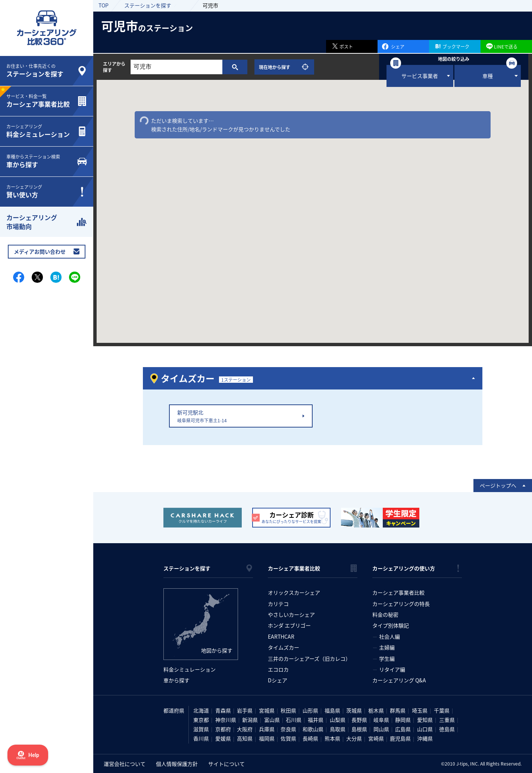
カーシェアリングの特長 (401, 604)
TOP (104, 5)
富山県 (272, 720)
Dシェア (278, 680)
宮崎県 (376, 738)
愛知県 (425, 720)
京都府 (223, 729)
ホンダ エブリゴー (289, 625)
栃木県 (376, 710)
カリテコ (278, 604)
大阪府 (245, 729)
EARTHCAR (281, 636)
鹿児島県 (400, 738)
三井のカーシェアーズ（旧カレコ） (309, 658)
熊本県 (332, 738)
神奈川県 (226, 720)
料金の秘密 (385, 614)
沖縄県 (425, 738)
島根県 (359, 729)
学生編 (387, 658)
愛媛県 (223, 738)
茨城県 (354, 710)
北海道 (201, 710)
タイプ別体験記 (391, 625)
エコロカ (278, 669)
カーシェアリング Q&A (399, 680)
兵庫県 (267, 729)
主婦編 (387, 647)
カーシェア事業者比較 (398, 592)
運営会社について (125, 764)
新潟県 (250, 720)
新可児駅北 (239, 416)
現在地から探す (275, 67)
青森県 (223, 710)
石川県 (294, 720)
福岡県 (267, 738)
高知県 (245, 738)
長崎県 (310, 738)
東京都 (201, 720)
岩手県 (245, 710)
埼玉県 (420, 710)
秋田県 (288, 710)
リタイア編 (392, 669)
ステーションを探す (148, 5)
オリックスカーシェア (294, 592)
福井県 (316, 720)
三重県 (447, 720)
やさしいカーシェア (291, 614)
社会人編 (389, 636)
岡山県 (381, 729)
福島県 (332, 710)
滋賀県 (201, 729)
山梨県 (338, 720)
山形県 (310, 710)
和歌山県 (313, 729)
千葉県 (442, 710)
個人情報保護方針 (177, 764)
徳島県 (447, 729)
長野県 (359, 720)
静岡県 (403, 720)
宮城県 (267, 710)
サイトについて (226, 764)
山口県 (425, 729)
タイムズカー (284, 647)
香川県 (201, 738)
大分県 (354, 738)
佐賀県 (288, 738)
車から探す (176, 680)
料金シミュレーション (190, 669)
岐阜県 (381, 720)
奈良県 (288, 729)
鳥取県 (338, 729)
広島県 (403, 729)
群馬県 (398, 710)
